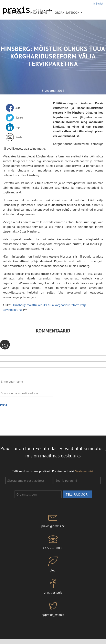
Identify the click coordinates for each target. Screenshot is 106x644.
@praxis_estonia (53, 609)
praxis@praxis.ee (53, 520)
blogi (53, 564)
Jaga (18, 108)
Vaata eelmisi (84, 471)
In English (98, 4)
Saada (19, 137)
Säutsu (19, 118)
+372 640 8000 (53, 542)
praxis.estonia (53, 587)
